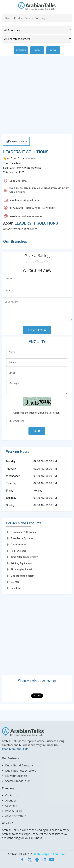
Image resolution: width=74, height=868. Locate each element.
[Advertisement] (37, 97)
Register (21, 50)
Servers (15, 582)
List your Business (16, 776)
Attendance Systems (22, 538)
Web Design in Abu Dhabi (50, 854)
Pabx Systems (18, 551)
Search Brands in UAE (19, 781)
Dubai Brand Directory (19, 765)
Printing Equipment (21, 563)
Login (37, 50)
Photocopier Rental (21, 569)
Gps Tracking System (23, 576)
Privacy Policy (14, 811)
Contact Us (12, 795)
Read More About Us (15, 749)
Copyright (11, 806)
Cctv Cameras (19, 545)
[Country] (37, 30)
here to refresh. (52, 413)
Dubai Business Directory (21, 771)
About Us (11, 801)
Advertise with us (16, 816)
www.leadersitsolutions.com (26, 216)
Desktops (16, 588)
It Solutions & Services (23, 532)
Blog (53, 50)
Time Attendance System (24, 557)
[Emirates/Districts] (37, 39)
